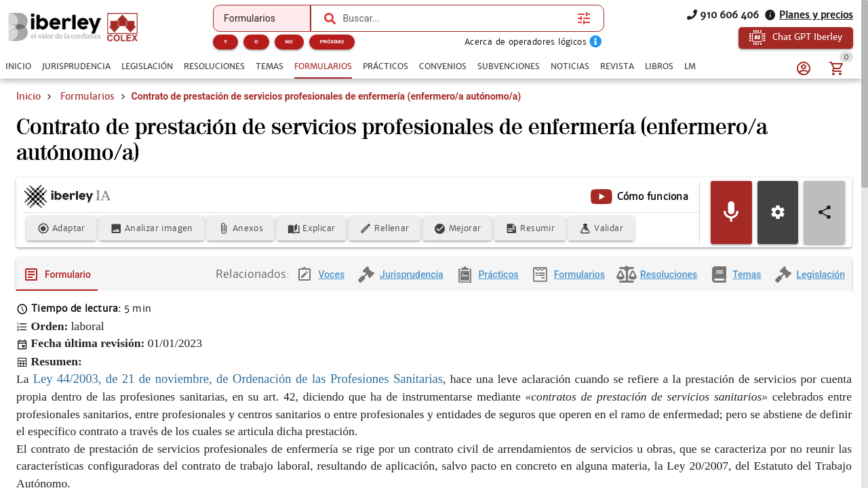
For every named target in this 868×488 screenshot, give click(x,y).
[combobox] (456, 18)
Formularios (87, 96)
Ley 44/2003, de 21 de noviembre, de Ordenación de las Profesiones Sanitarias (238, 379)
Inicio (28, 96)
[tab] (18, 66)
